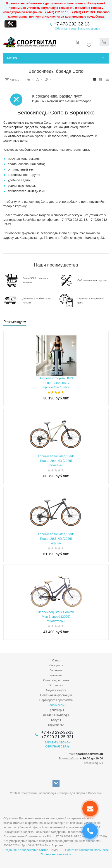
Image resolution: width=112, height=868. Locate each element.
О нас (56, 660)
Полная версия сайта (56, 854)
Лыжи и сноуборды (56, 715)
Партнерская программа (56, 700)
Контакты (56, 675)
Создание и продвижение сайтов (26, 850)
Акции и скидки (56, 690)
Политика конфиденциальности (87, 850)
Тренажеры (56, 710)
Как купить (56, 665)
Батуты (56, 720)
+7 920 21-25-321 (58, 737)
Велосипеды (56, 705)
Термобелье (56, 725)
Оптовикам (56, 685)
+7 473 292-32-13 (72, 24)
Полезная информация (56, 695)
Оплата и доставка (56, 680)
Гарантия (56, 670)
